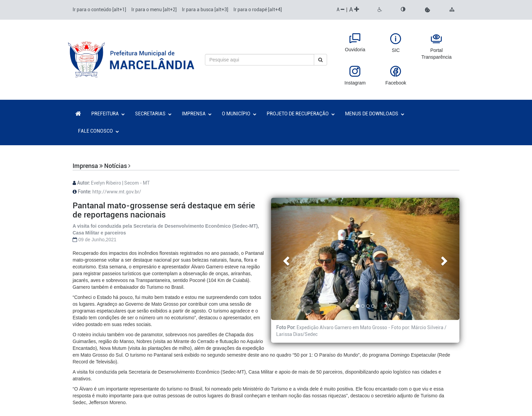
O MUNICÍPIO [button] (239, 114)
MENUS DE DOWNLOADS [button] (375, 114)
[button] (427, 10)
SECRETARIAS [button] (153, 114)
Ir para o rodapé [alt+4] (258, 10)
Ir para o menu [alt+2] (154, 10)
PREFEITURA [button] (108, 114)
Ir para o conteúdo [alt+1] (99, 10)
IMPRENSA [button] (197, 114)
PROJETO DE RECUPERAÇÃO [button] (301, 114)
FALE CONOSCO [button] (99, 131)
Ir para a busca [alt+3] (205, 10)
